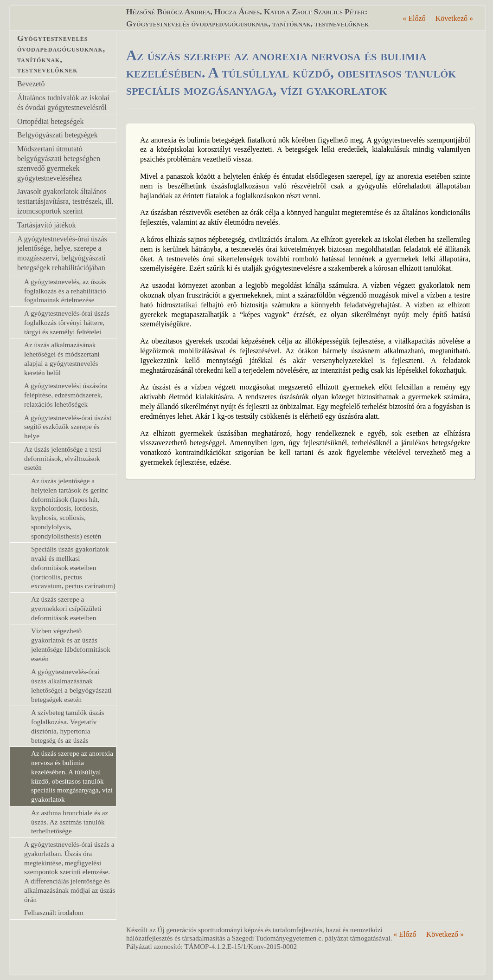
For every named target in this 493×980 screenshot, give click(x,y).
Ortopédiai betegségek (51, 121)
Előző (414, 18)
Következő (454, 18)
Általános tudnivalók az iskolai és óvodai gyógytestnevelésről (63, 103)
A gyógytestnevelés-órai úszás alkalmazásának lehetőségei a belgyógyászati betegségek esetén (71, 685)
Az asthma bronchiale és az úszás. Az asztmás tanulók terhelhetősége (70, 822)
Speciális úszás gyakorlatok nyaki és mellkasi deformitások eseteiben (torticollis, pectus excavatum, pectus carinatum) (73, 567)
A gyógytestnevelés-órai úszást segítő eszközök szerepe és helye (68, 427)
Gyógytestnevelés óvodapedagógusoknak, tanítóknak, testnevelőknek (61, 54)
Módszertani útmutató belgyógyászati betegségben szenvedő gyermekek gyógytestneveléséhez (59, 163)
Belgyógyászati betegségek (58, 135)
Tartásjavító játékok (46, 225)
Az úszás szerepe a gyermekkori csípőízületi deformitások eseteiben (66, 608)
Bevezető (31, 84)
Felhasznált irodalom (54, 912)
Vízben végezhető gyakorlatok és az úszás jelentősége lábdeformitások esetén (71, 644)
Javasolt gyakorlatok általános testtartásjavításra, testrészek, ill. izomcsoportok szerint (65, 201)
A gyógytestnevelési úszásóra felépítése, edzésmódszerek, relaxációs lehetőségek (66, 395)
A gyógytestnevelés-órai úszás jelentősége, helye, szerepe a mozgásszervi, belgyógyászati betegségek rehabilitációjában (62, 253)
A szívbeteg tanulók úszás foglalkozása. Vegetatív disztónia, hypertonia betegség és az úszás (67, 726)
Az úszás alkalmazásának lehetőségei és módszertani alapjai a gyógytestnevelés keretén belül (62, 358)
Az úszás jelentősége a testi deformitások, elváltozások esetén (63, 458)
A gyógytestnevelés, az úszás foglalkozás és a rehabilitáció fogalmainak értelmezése (65, 291)
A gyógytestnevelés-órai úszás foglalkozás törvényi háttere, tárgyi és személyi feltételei (67, 322)
